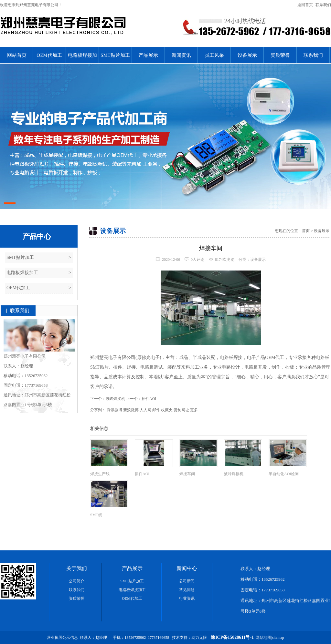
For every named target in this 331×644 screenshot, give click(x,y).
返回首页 (305, 5)
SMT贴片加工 (115, 55)
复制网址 (181, 410)
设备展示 (247, 55)
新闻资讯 (181, 55)
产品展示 (148, 55)
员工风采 (214, 55)
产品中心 (37, 236)
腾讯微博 (114, 410)
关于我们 (77, 568)
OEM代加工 (49, 55)
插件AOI (149, 399)
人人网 (145, 410)
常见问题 (187, 590)
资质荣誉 (280, 55)
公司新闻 (187, 581)
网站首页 (17, 55)
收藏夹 (167, 410)
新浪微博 (131, 410)
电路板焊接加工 (82, 58)
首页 (306, 231)
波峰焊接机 (115, 399)
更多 (194, 410)
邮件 (156, 410)
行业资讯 (187, 598)
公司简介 (77, 581)
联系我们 (323, 5)
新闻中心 (187, 568)
